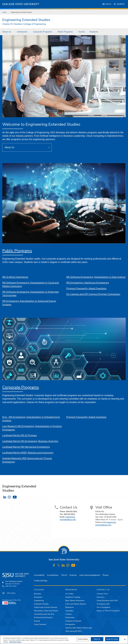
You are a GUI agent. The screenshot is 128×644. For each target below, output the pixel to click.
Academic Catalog (73, 597)
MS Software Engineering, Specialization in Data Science (96, 277)
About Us (7, 32)
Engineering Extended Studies (21, 12)
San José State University (21, 4)
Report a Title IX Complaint (108, 611)
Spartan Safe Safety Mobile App (79, 628)
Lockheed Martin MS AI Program (20, 435)
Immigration (70, 624)
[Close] (125, 639)
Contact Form (102, 594)
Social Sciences (40, 624)
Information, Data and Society (46, 611)
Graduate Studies (41, 604)
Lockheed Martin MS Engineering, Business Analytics (30, 441)
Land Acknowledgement (90, 575)
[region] (64, 640)
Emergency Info (103, 604)
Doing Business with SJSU (107, 601)
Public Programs (65, 32)
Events (82, 32)
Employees (70, 617)
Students (94, 32)
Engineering (39, 601)
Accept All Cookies (112, 639)
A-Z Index (69, 594)
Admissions (22, 32)
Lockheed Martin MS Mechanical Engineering (26, 447)
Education (38, 597)
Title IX (64, 575)
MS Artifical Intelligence (15, 277)
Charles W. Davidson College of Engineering (24, 24)
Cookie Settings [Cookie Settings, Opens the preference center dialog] (83, 639)
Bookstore (69, 607)
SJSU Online (11, 593)
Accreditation (53, 575)
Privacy (106, 575)
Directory (101, 597)
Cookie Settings (41, 581)
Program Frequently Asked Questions (86, 288)
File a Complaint (103, 607)
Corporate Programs (43, 32)
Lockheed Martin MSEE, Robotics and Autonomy (28, 453)
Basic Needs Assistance (75, 601)
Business (38, 594)
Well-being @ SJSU (73, 631)
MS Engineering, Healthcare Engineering (88, 283)
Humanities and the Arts (44, 614)
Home (4, 12)
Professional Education (43, 617)
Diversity (73, 575)
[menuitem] (7, 32)
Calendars (69, 611)
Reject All (97, 639)
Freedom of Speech (73, 621)
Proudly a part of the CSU (11, 602)
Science (37, 621)
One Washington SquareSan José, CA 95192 (14, 583)
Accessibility (39, 575)
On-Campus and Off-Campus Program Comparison (93, 294)
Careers (68, 614)
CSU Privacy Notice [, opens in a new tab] (15, 642)
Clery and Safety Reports (76, 604)
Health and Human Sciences (46, 607)
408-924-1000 (11, 586)
